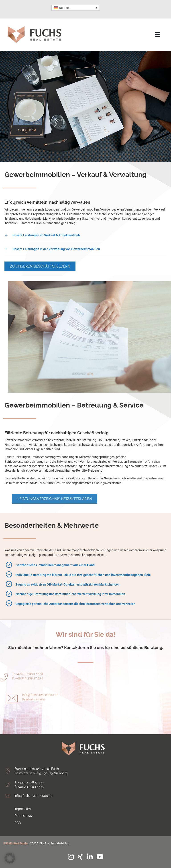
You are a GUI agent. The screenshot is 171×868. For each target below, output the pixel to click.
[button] (85, 235)
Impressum (23, 809)
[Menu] (158, 34)
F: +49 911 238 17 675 (29, 787)
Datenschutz (24, 816)
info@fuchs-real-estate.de (40, 704)
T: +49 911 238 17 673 (29, 782)
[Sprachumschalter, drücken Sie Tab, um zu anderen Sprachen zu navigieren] (76, 8)
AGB (18, 823)
